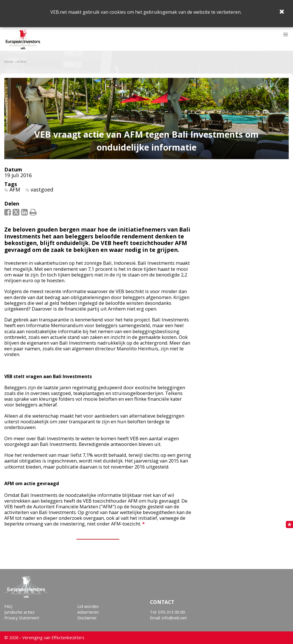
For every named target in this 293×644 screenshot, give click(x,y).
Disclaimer (87, 618)
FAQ (8, 606)
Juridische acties (19, 612)
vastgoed (42, 189)
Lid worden (88, 606)
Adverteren (88, 612)
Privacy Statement (22, 618)
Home (9, 62)
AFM (15, 189)
